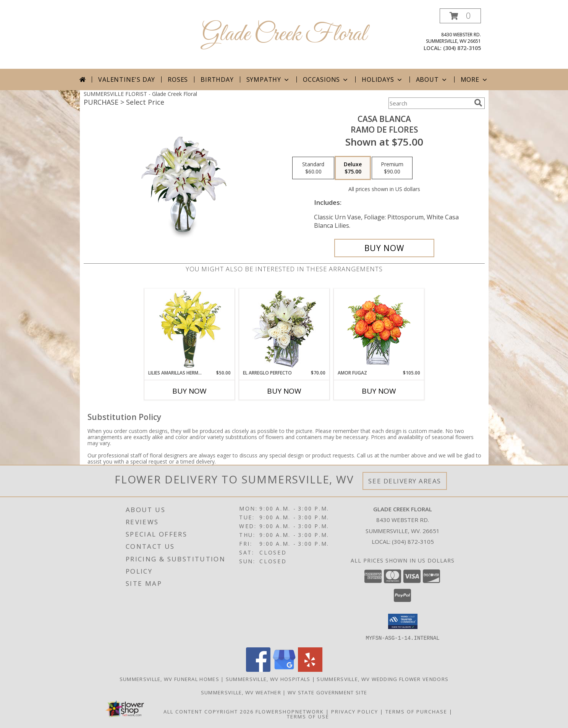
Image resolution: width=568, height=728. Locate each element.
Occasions (326, 79)
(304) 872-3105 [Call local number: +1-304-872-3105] (462, 48)
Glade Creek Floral (284, 35)
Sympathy (268, 79)
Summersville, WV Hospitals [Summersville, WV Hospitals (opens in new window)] (268, 679)
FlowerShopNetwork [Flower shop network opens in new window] (290, 711)
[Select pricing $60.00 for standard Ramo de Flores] (313, 168)
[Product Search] (430, 103)
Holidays (382, 79)
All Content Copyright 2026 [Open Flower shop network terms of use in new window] (209, 711)
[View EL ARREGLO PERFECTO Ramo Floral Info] (284, 329)
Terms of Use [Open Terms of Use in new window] (308, 716)
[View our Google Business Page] (284, 669)
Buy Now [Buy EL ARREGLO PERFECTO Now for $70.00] (284, 391)
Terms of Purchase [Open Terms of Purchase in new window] (416, 711)
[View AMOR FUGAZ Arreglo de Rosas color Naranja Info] (379, 329)
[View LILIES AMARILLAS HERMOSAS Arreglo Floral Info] (189, 329)
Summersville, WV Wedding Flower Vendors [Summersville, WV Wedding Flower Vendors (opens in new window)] (383, 679)
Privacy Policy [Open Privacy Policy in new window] (355, 711)
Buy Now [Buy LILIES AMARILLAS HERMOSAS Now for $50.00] (189, 391)
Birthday (217, 79)
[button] (460, 16)
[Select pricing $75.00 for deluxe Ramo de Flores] (353, 168)
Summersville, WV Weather (241, 692)
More (475, 79)
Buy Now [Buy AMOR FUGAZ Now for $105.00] (379, 391)
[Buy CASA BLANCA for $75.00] (384, 248)
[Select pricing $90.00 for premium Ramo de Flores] (392, 168)
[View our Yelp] (310, 669)
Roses (178, 79)
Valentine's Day (127, 79)
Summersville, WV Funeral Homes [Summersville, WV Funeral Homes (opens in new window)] (169, 679)
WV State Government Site (327, 692)
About (432, 79)
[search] (478, 103)
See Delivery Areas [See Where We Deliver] (405, 481)
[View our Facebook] (258, 669)
